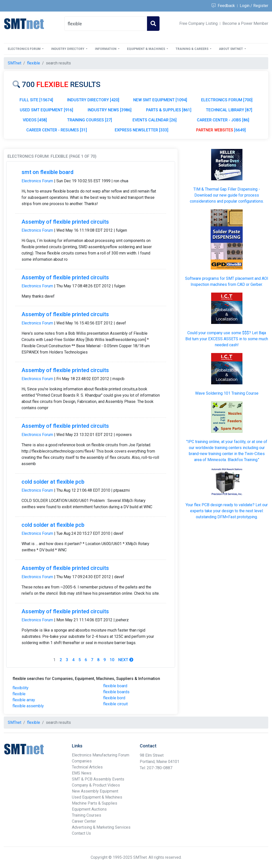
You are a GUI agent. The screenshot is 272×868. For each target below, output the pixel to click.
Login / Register (254, 6)
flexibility (21, 688)
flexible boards (116, 692)
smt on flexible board (47, 172)
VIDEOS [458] (35, 120)
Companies (82, 761)
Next (126, 660)
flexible (19, 694)
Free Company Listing (198, 23)
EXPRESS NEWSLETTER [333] (142, 130)
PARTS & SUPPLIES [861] (169, 110)
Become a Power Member (245, 23)
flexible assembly (28, 706)
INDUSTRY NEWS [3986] (110, 110)
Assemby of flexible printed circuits (65, 222)
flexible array (24, 700)
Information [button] (106, 49)
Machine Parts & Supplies (95, 803)
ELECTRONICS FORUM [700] (227, 100)
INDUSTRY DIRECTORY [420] (93, 100)
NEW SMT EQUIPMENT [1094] (160, 100)
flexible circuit (115, 704)
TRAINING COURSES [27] (90, 120)
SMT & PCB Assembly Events (98, 779)
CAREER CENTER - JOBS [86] (223, 120)
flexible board (115, 686)
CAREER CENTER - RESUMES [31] (57, 130)
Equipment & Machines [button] (146, 49)
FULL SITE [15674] (36, 100)
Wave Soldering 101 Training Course (227, 393)
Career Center (84, 821)
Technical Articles (87, 767)
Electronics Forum (37, 181)
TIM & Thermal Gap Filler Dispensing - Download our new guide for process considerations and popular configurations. (227, 195)
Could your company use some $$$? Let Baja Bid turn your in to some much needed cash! (227, 339)
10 (112, 660)
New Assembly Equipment (95, 791)
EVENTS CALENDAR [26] (155, 120)
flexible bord (114, 698)
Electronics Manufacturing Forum (101, 755)
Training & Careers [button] (192, 49)
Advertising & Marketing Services (101, 827)
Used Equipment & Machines (97, 797)
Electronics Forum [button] (25, 49)
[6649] (221, 130)
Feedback (223, 6)
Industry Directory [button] (68, 49)
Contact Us (81, 833)
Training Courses (87, 815)
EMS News (82, 773)
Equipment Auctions (89, 809)
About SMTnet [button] (231, 49)
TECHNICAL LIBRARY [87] (229, 110)
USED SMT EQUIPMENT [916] (46, 110)
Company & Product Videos (96, 785)
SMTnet (15, 63)
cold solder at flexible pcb (53, 482)
